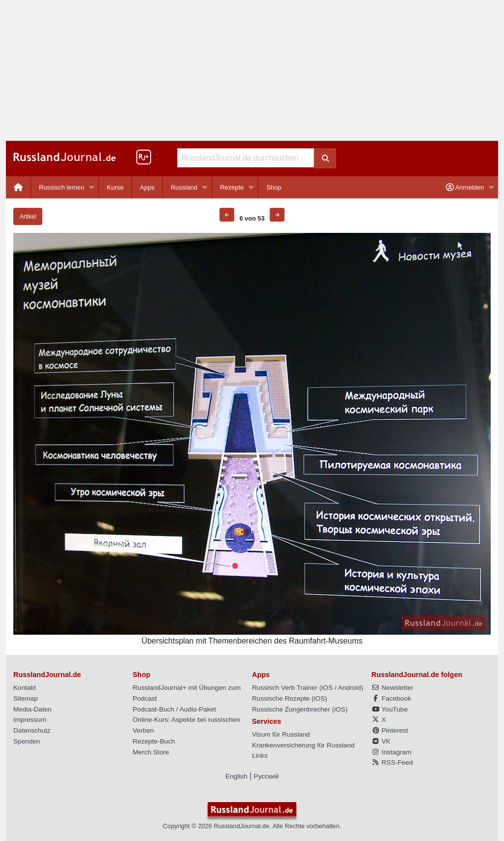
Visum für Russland (281, 734)
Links (260, 756)
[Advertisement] (252, 70)
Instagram (392, 752)
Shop (274, 187)
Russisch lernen (62, 187)
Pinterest (390, 730)
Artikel (28, 217)
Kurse (115, 187)
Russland (184, 187)
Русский (266, 776)
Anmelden (465, 187)
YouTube (390, 709)
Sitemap (26, 698)
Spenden (27, 741)
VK (381, 741)
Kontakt (25, 688)
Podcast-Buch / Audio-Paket (174, 709)
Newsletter (393, 688)
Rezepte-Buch (154, 741)
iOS (327, 688)
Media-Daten (32, 709)
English (236, 776)
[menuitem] (18, 187)
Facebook (391, 698)
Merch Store (151, 752)
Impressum (30, 720)
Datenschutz (32, 730)
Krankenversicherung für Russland (303, 745)
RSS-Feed (392, 762)
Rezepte (232, 187)
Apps (147, 187)
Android (350, 688)
